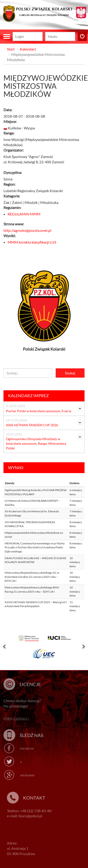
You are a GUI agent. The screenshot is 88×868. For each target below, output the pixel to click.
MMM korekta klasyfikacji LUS (32, 242)
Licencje (30, 684)
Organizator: (14, 150)
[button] (5, 647)
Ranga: (9, 133)
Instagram (27, 775)
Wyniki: (10, 236)
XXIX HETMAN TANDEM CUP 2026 (32, 425)
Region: (9, 184)
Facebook (27, 749)
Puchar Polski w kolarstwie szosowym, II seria (39, 411)
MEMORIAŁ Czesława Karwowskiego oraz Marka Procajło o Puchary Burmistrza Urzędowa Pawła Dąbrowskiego (35, 547)
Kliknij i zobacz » (16, 718)
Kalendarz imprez (28, 396)
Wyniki (16, 468)
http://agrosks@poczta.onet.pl (27, 230)
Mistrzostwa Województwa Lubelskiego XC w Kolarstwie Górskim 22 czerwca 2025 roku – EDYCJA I (32, 577)
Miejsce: (10, 121)
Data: (8, 110)
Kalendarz (28, 49)
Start (11, 49)
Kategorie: (12, 196)
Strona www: (14, 224)
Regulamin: (12, 207)
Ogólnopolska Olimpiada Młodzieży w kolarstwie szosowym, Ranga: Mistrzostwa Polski (36, 443)
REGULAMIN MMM (24, 214)
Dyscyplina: (13, 172)
